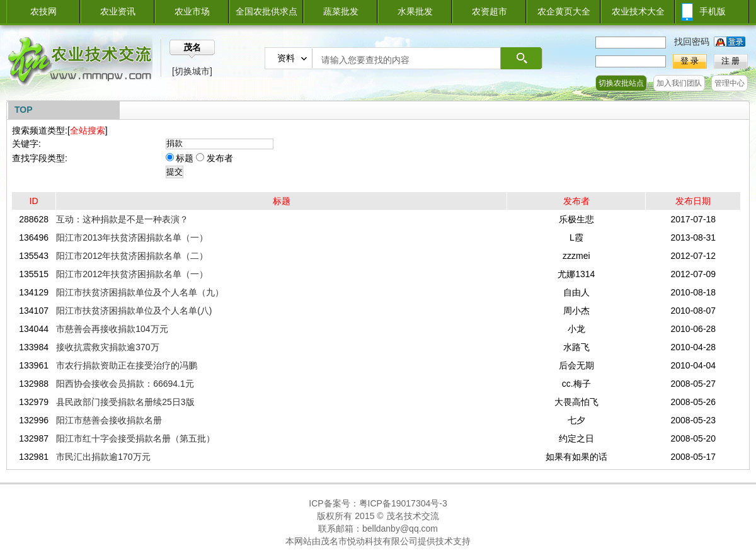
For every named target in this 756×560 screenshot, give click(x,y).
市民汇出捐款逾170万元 (103, 457)
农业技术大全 (638, 11)
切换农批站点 (621, 83)
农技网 (43, 11)
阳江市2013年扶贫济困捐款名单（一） (132, 237)
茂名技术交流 (413, 516)
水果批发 (415, 11)
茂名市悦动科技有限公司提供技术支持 (396, 541)
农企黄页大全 (564, 11)
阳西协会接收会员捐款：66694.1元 (125, 384)
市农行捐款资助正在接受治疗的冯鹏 (127, 365)
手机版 (713, 11)
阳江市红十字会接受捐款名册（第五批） (135, 438)
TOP (24, 110)
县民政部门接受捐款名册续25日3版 (125, 402)
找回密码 (692, 42)
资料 (286, 58)
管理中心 (730, 83)
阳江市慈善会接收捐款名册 (109, 420)
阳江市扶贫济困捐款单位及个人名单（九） (140, 292)
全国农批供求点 (266, 11)
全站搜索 (88, 130)
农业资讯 (118, 11)
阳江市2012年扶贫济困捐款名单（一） (132, 274)
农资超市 (490, 11)
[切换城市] (192, 71)
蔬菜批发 (341, 11)
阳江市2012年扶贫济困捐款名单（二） (132, 256)
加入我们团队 (679, 83)
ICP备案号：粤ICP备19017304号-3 (378, 503)
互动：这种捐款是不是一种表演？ (122, 219)
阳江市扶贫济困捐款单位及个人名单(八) (134, 311)
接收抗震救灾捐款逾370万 (107, 347)
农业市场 (192, 11)
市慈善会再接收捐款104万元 (112, 329)
